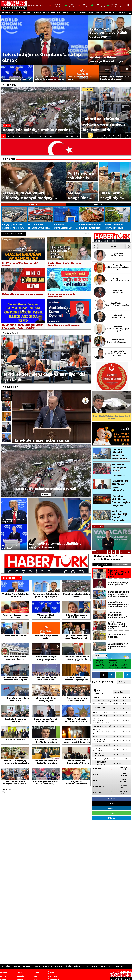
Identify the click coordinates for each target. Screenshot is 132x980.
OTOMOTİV (109, 13)
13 (67, 136)
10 (51, 136)
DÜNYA (83, 13)
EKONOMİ (37, 13)
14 (72, 136)
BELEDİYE (17, 13)
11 (56, 136)
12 (62, 136)
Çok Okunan (102, 565)
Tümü (87, 234)
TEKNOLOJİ (122, 13)
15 (77, 136)
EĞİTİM (75, 13)
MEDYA (46, 13)
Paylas (112, 799)
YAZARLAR (112, 246)
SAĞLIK (99, 13)
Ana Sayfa (5, 13)
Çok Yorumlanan (121, 565)
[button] (95, 246)
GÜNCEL (27, 13)
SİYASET (66, 13)
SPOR (91, 13)
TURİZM (98, 204)
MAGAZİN (56, 13)
